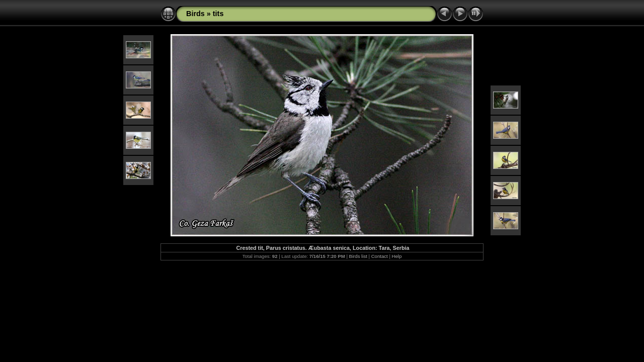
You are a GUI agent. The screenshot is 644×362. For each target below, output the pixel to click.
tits (218, 14)
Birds (195, 14)
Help (397, 256)
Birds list (358, 256)
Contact (380, 256)
